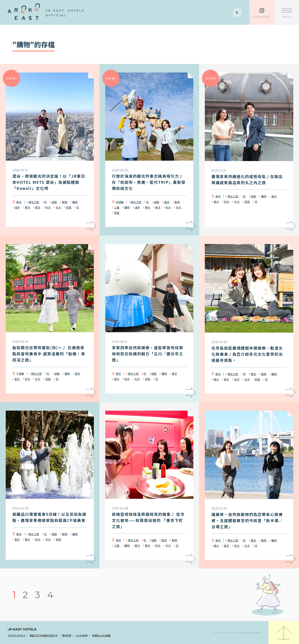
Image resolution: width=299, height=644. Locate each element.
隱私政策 (67, 635)
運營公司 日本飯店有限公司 (44, 635)
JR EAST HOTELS (16, 635)
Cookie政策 (82, 635)
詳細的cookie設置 (101, 635)
